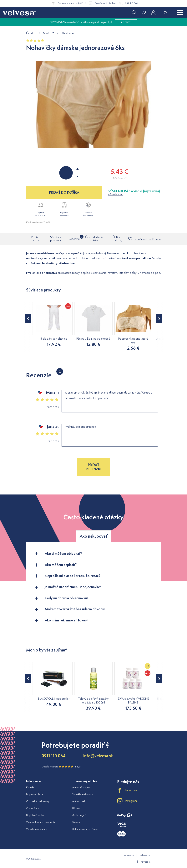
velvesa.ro (146, 862)
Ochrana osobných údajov (85, 829)
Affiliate (76, 808)
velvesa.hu (145, 855)
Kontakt (30, 787)
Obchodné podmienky (38, 801)
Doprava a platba (35, 794)
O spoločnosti (33, 808)
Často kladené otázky (94, 239)
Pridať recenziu (93, 467)
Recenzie (74, 238)
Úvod (30, 33)
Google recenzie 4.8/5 (61, 766)
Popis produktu (35, 239)
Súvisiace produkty (56, 239)
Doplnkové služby (35, 815)
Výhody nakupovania (37, 829)
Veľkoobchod (78, 801)
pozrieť (126, 22)
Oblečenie (67, 33)
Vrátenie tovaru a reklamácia (40, 822)
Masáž (47, 33)
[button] (28, 318)
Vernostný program (81, 787)
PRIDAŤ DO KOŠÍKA (64, 192)
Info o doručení (116, 194)
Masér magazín (80, 815)
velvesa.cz (129, 855)
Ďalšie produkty (116, 239)
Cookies (76, 822)
